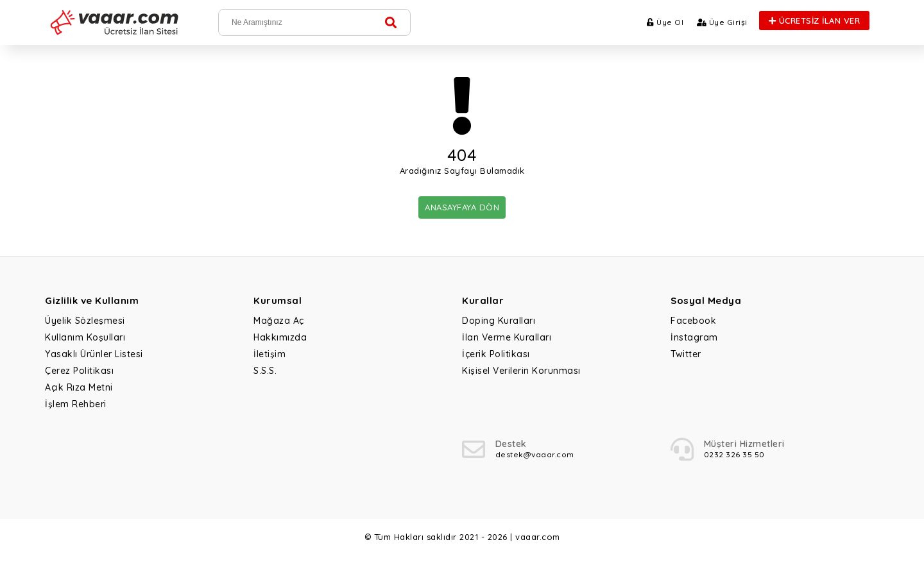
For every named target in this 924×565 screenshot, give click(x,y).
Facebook (693, 321)
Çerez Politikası (79, 371)
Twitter (686, 354)
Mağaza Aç (279, 321)
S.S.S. (265, 371)
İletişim (269, 354)
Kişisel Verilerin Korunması (521, 371)
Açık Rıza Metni (79, 387)
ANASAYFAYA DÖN (462, 207)
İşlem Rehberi (76, 404)
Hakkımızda (280, 337)
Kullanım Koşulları (85, 337)
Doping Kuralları (499, 321)
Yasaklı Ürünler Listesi (94, 354)
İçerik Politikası (496, 354)
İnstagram (694, 337)
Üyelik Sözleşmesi (85, 321)
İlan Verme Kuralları (507, 337)
